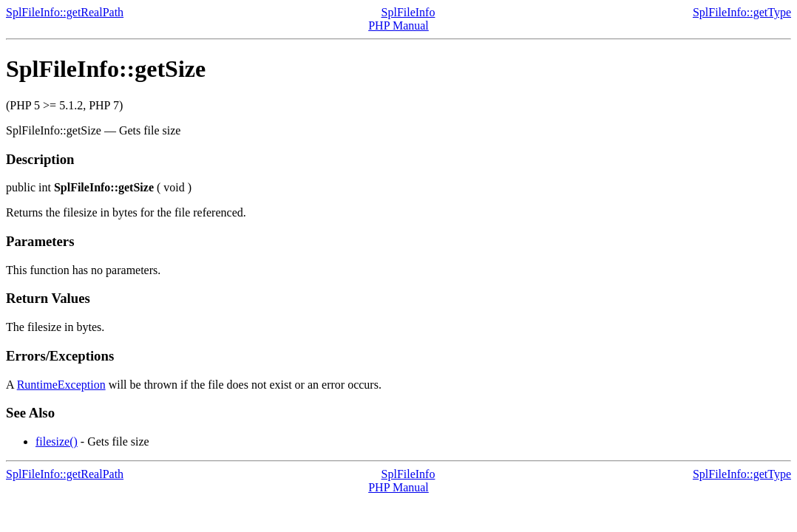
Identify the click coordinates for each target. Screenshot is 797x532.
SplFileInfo (408, 12)
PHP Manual (398, 25)
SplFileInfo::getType (742, 12)
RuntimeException (61, 385)
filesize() (57, 441)
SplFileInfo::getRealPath (65, 12)
